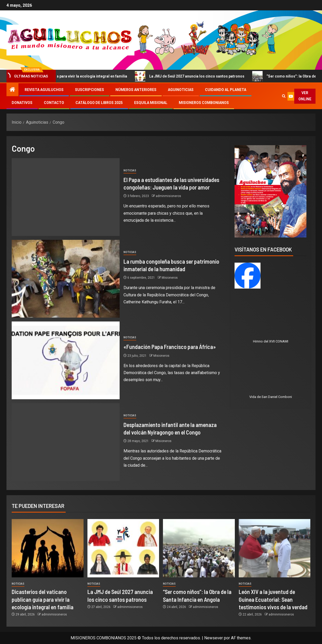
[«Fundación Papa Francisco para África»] (66, 360)
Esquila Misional (151, 103)
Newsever (214, 638)
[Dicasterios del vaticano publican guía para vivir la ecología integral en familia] (48, 548)
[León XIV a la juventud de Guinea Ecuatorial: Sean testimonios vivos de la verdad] (275, 548)
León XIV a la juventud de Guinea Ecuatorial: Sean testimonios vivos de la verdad (273, 599)
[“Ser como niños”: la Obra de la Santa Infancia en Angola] (199, 548)
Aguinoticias (181, 90)
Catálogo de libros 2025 (99, 103)
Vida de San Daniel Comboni (271, 397)
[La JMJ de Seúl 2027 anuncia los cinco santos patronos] (123, 548)
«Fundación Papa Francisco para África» (170, 347)
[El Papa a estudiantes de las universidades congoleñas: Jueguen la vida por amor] (66, 197)
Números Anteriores (136, 90)
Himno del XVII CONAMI (271, 341)
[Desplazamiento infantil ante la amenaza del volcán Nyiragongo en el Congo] (66, 442)
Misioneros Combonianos (204, 103)
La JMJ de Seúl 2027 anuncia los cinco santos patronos (197, 76)
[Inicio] (12, 90)
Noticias (130, 170)
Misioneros (170, 278)
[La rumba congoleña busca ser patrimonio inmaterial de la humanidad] (66, 279)
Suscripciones (90, 90)
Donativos (22, 103)
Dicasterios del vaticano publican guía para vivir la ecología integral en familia (43, 599)
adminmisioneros (168, 196)
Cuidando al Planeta (226, 90)
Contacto (54, 103)
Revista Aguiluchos (44, 90)
